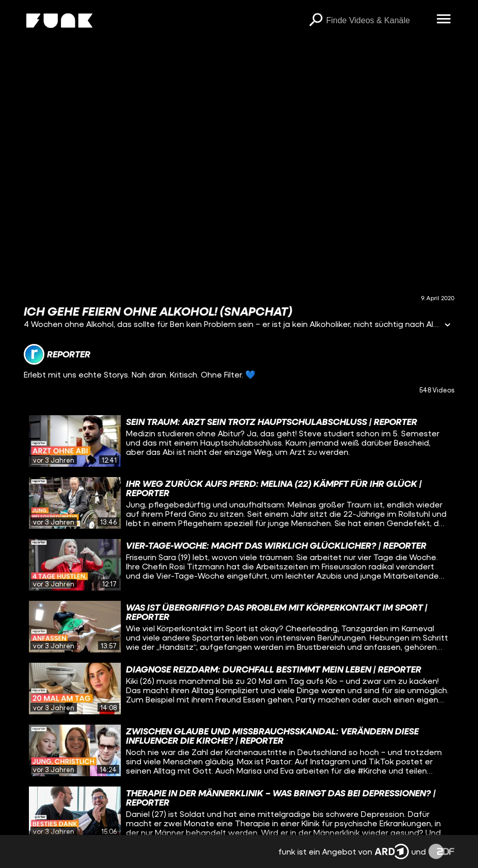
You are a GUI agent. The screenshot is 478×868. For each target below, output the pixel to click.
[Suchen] (316, 21)
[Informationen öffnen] (448, 326)
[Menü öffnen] (444, 20)
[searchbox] (378, 21)
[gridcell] (239, 441)
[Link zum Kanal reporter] (57, 354)
